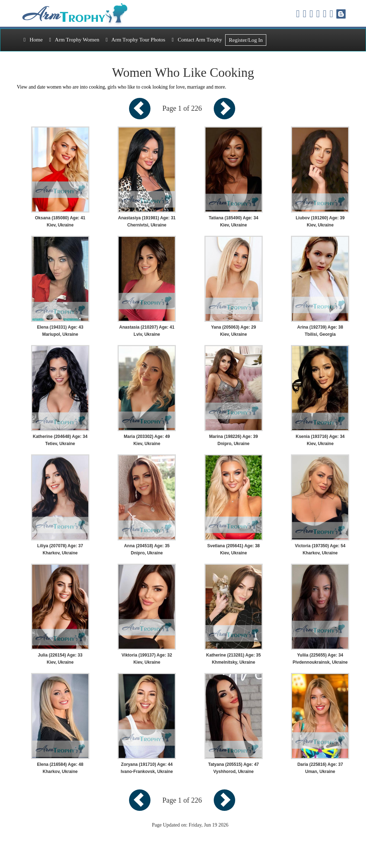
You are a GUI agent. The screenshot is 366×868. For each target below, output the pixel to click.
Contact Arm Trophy (197, 40)
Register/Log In (246, 40)
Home (33, 40)
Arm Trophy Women (74, 40)
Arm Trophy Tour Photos (136, 40)
